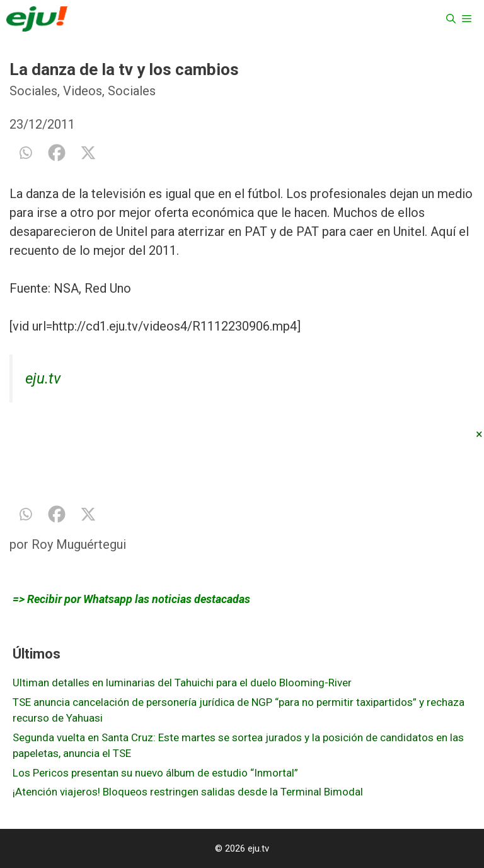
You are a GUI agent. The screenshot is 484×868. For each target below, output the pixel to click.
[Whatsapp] (25, 153)
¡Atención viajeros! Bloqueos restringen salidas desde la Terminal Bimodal (188, 792)
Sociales (33, 91)
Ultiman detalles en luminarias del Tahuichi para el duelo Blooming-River (182, 683)
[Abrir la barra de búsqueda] (451, 19)
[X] (88, 153)
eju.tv (43, 378)
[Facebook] (57, 153)
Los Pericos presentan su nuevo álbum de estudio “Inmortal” (155, 773)
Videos (83, 91)
